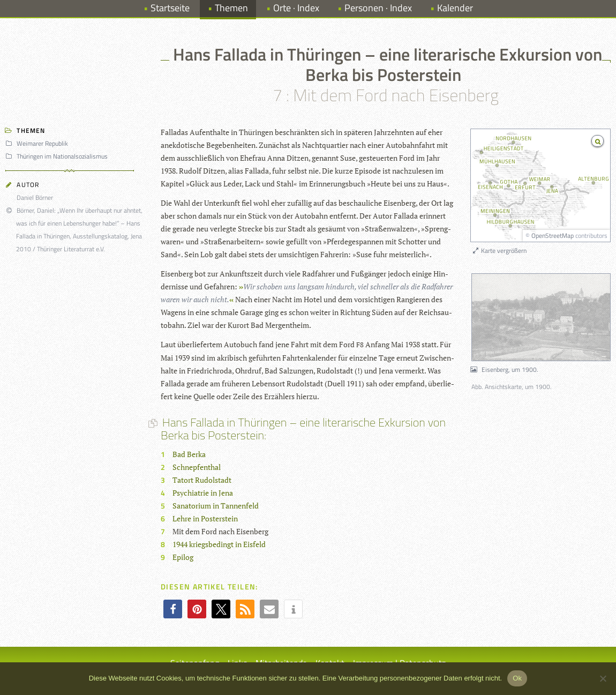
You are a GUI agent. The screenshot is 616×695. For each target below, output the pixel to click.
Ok (517, 678)
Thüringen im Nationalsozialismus (58, 156)
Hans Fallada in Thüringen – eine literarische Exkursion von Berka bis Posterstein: (303, 429)
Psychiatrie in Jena (203, 493)
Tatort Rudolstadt (202, 480)
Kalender (455, 8)
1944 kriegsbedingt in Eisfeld (219, 544)
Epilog (183, 557)
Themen (231, 8)
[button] (173, 609)
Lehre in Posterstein (205, 518)
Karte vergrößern (499, 251)
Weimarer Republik (38, 143)
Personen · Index (378, 8)
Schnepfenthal (197, 467)
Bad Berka (189, 454)
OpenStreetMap (553, 236)
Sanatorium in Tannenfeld (216, 506)
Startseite (170, 8)
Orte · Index (296, 8)
